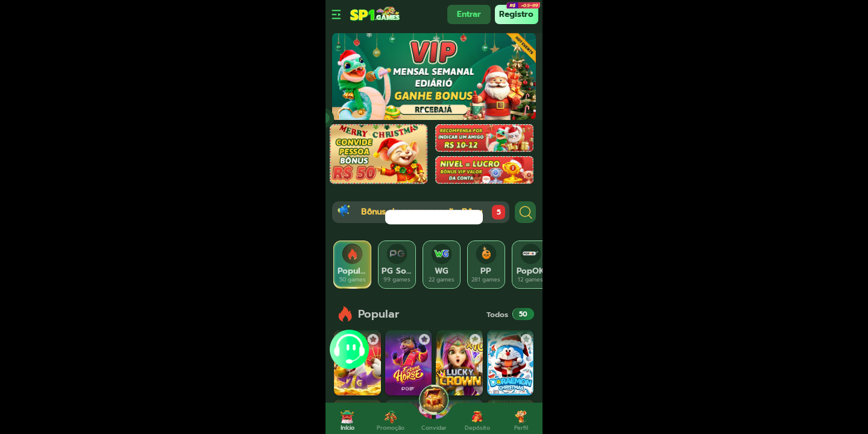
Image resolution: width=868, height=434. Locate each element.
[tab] (353, 265)
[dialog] (434, 217)
